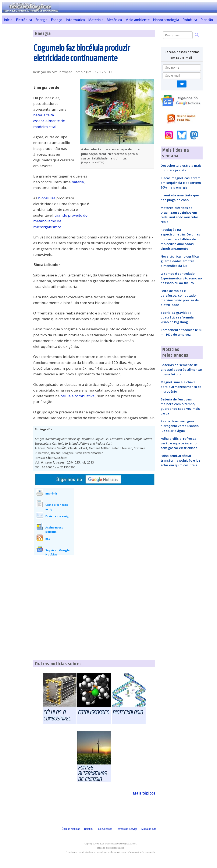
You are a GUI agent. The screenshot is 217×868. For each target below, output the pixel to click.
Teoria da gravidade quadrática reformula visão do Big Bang (177, 317)
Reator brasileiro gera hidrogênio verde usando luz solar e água (180, 426)
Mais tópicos (144, 793)
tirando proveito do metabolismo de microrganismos (60, 221)
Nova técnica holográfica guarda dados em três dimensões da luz (180, 261)
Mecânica (114, 20)
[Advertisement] (16, 94)
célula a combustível (78, 396)
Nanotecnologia (166, 20)
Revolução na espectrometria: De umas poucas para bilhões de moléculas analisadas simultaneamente (180, 239)
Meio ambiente (137, 20)
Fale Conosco (104, 829)
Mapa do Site (149, 829)
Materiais (96, 20)
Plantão (207, 20)
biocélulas (47, 198)
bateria (78, 182)
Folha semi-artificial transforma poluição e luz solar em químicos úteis (180, 460)
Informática (75, 20)
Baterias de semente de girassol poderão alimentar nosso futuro (181, 369)
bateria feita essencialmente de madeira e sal (49, 121)
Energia (41, 20)
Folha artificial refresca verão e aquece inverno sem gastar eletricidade (179, 443)
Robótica (190, 20)
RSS (48, 539)
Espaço (57, 20)
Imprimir (51, 493)
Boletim (88, 829)
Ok (182, 84)
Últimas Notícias (71, 829)
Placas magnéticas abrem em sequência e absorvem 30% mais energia (181, 183)
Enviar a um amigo (58, 516)
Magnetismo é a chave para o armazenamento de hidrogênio (181, 387)
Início (8, 20)
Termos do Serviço (127, 829)
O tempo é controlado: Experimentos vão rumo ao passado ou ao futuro (181, 278)
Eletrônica (24, 20)
